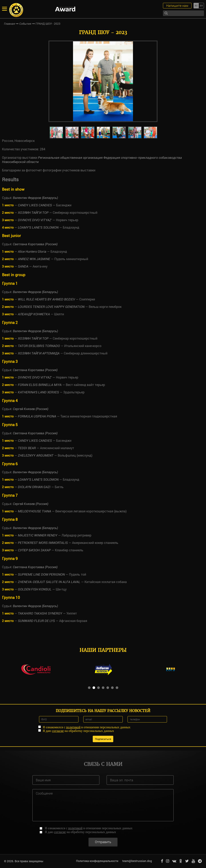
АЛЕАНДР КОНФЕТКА (34, 314)
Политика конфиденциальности (97, 861)
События (25, 24)
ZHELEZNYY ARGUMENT (36, 455)
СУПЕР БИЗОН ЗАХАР (34, 550)
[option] (103, 81)
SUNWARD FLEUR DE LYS (36, 621)
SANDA (23, 266)
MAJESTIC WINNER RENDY (38, 535)
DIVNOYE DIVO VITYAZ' (35, 220)
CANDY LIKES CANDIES (35, 205)
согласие (58, 731)
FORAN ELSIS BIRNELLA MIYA (40, 385)
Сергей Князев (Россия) (31, 409)
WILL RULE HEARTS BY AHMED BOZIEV (46, 299)
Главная (9, 24)
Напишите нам (177, 6)
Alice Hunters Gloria (32, 252)
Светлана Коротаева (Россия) (35, 244)
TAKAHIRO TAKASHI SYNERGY (40, 613)
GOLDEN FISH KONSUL (35, 589)
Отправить (103, 842)
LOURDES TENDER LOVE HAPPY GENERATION (51, 307)
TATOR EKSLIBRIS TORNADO (39, 346)
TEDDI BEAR (27, 448)
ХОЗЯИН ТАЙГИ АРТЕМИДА (39, 353)
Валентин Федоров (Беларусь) (35, 198)
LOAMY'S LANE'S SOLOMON (38, 227)
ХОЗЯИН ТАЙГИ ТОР (33, 213)
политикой (73, 727)
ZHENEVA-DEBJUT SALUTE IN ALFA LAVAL (49, 582)
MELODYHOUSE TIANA (35, 511)
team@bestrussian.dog (137, 861)
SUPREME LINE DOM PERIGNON (41, 574)
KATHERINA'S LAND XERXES (38, 392)
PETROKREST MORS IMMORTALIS (43, 543)
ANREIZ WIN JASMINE (34, 259)
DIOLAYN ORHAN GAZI (34, 487)
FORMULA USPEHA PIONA (37, 416)
